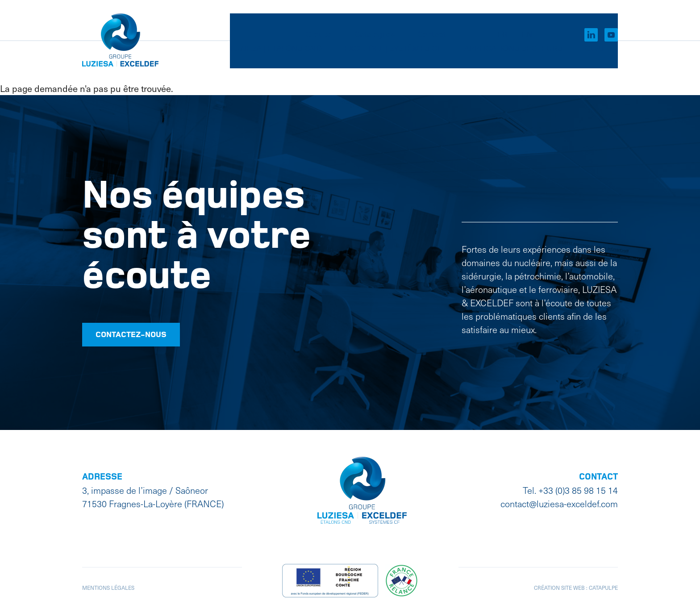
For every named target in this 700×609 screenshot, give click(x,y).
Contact (432, 20)
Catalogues (375, 20)
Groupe (319, 20)
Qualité (601, 60)
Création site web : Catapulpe (576, 586)
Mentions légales (108, 586)
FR (503, 20)
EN (527, 20)
